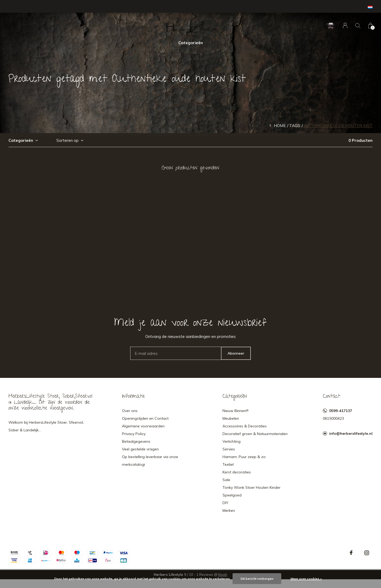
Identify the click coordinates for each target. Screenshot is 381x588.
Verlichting (232, 441)
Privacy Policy (134, 434)
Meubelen (231, 418)
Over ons (130, 411)
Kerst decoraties (237, 472)
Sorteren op (67, 140)
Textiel (228, 464)
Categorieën (191, 43)
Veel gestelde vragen (140, 449)
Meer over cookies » (306, 579)
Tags (295, 126)
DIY (225, 503)
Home (280, 126)
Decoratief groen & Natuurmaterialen (255, 434)
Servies (229, 449)
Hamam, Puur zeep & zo (244, 457)
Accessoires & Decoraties (245, 426)
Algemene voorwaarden (143, 426)
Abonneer (236, 353)
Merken (229, 510)
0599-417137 (341, 411)
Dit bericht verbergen (257, 579)
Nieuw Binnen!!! (235, 411)
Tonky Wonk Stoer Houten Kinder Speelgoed (251, 491)
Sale (226, 480)
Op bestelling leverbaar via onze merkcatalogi (150, 461)
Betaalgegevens (136, 441)
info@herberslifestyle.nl (351, 433)
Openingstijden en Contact (145, 418)
